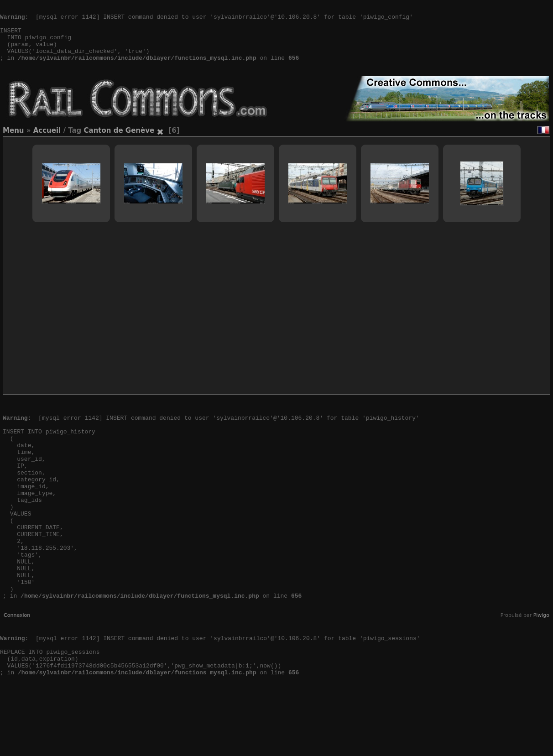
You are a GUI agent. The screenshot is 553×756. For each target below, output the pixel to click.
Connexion (17, 670)
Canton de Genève (119, 144)
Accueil (47, 144)
